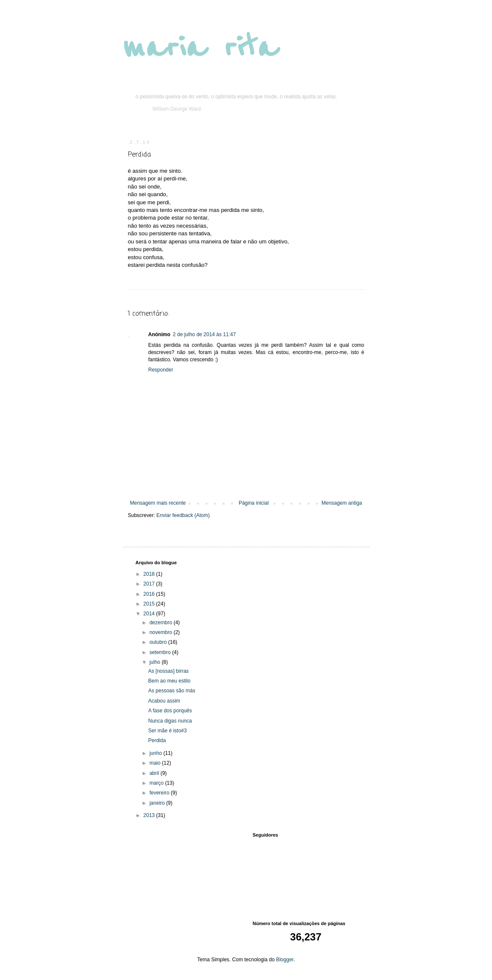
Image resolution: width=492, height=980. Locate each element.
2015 (150, 604)
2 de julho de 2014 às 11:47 (205, 334)
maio (155, 763)
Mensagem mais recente (158, 503)
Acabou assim (164, 701)
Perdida (157, 740)
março (157, 783)
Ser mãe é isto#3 (167, 731)
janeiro (158, 803)
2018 (150, 574)
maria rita (200, 48)
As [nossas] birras (168, 671)
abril (155, 773)
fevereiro (160, 793)
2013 (150, 815)
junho (156, 753)
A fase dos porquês (170, 711)
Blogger (285, 960)
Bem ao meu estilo (169, 681)
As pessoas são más (172, 691)
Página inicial (254, 503)
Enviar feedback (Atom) (183, 515)
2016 (150, 594)
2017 (150, 584)
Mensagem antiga (342, 503)
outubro (159, 642)
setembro (161, 652)
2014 (150, 614)
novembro (161, 632)
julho (155, 662)
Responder (161, 370)
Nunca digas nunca (170, 721)
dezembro (161, 623)
